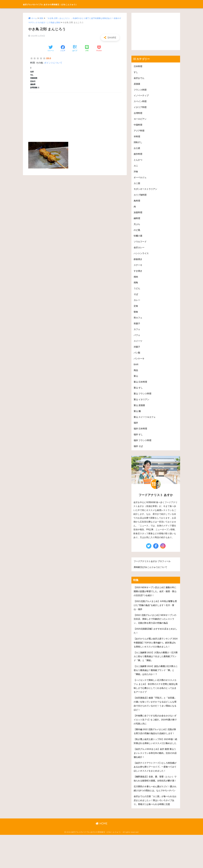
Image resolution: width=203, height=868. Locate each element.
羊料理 (137, 138)
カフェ (137, 334)
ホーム (34, 18)
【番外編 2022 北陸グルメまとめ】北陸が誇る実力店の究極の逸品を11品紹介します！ (155, 749)
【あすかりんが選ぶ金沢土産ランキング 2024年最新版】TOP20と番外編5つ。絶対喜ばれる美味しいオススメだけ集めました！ (155, 653)
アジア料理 (139, 132)
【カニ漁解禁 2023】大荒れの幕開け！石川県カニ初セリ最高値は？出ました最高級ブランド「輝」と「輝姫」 (156, 670)
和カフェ (138, 322)
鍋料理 (137, 221)
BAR (136, 370)
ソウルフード (140, 245)
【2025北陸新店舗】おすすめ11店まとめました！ (156, 639)
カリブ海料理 (140, 197)
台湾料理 (138, 114)
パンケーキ (139, 364)
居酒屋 (137, 84)
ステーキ (138, 269)
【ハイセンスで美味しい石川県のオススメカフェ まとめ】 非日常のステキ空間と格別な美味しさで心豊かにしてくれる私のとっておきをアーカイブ (155, 700)
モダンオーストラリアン (146, 191)
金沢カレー (139, 251)
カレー (137, 305)
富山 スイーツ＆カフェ (145, 424)
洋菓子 (137, 352)
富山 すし (139, 394)
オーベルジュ (140, 179)
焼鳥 (42, 18)
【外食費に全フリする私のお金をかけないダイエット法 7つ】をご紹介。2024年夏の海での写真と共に (155, 734)
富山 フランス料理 (143, 400)
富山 (136, 382)
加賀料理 (138, 215)
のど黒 (137, 233)
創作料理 (138, 156)
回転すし (138, 144)
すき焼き (138, 275)
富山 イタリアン (142, 406)
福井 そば (139, 453)
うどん (137, 293)
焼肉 (136, 281)
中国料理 (138, 126)
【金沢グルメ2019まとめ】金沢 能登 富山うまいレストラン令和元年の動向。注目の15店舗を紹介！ (155, 777)
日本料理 (138, 66)
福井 (136, 430)
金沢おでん (139, 78)
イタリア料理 (140, 108)
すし (136, 72)
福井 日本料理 (141, 436)
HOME (101, 857)
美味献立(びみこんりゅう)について (151, 575)
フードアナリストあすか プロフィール (153, 569)
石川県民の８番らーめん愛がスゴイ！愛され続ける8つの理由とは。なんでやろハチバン (155, 819)
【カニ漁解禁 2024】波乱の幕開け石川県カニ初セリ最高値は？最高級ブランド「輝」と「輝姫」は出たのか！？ (156, 684)
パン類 (137, 358)
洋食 (136, 174)
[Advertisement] (75, 114)
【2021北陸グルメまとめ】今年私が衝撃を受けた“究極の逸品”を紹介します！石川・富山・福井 (155, 613)
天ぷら (137, 227)
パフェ (137, 340)
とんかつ (138, 162)
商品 (136, 376)
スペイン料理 (140, 102)
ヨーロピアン (140, 120)
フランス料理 (140, 90)
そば (136, 299)
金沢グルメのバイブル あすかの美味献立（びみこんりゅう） (68, 4)
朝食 (136, 317)
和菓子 (137, 328)
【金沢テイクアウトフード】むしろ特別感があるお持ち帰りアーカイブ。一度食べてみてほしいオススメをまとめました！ (155, 791)
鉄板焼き (138, 263)
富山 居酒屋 (140, 412)
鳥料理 (137, 203)
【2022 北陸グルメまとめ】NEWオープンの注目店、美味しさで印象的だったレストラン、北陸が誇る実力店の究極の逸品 (155, 627)
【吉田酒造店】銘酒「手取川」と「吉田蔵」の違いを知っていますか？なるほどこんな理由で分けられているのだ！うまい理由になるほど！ (155, 718)
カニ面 (137, 185)
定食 (136, 311)
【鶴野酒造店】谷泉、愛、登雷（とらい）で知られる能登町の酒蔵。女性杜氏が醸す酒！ (155, 805)
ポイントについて (53, 63)
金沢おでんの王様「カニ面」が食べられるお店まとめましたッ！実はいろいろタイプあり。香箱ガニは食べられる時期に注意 (155, 833)
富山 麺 (137, 418)
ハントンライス (142, 257)
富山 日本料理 (141, 388)
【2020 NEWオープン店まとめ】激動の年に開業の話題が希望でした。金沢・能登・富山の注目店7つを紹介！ (155, 599)
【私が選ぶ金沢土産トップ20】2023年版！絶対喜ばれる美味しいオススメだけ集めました (156, 763)
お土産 (137, 150)
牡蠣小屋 (138, 239)
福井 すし (139, 441)
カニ (136, 168)
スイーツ (138, 346)
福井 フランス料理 (143, 447)
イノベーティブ (142, 96)
